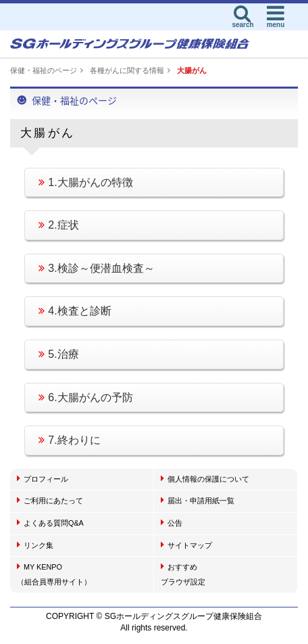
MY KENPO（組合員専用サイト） (54, 574)
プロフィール (43, 478)
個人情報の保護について (205, 478)
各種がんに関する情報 (127, 70)
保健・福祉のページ (44, 70)
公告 (172, 522)
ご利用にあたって (50, 500)
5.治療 (58, 354)
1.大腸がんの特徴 (85, 182)
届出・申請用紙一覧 (198, 500)
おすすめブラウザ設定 (183, 574)
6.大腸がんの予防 (85, 397)
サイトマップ (186, 545)
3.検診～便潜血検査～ (96, 268)
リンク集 (35, 545)
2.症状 (58, 225)
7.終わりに (69, 440)
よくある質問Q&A (50, 522)
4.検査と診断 (75, 311)
